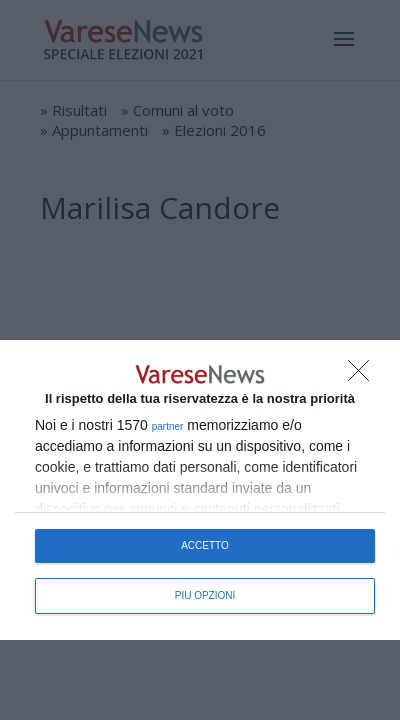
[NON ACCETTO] (364, 376)
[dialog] (200, 490)
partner (168, 427)
